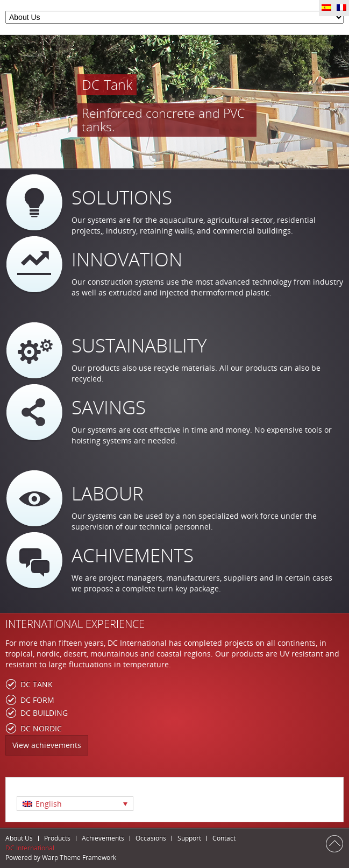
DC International (30, 848)
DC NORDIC (41, 728)
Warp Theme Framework (79, 858)
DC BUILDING (44, 713)
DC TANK (37, 684)
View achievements (47, 745)
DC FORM (37, 700)
